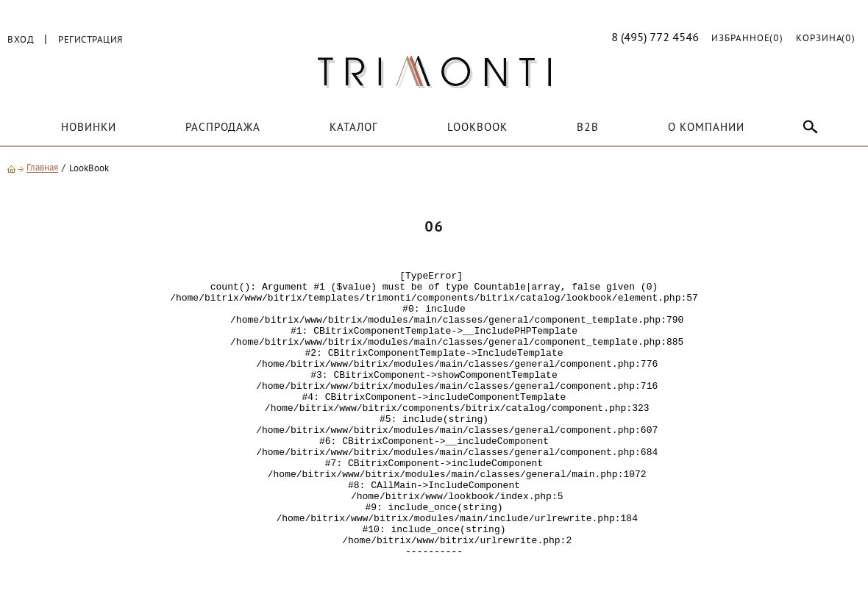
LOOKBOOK (477, 128)
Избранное (747, 39)
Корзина (826, 39)
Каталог (354, 128)
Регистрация (90, 40)
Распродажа (223, 128)
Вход (21, 40)
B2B (588, 128)
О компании (706, 128)
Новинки (89, 128)
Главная (42, 169)
